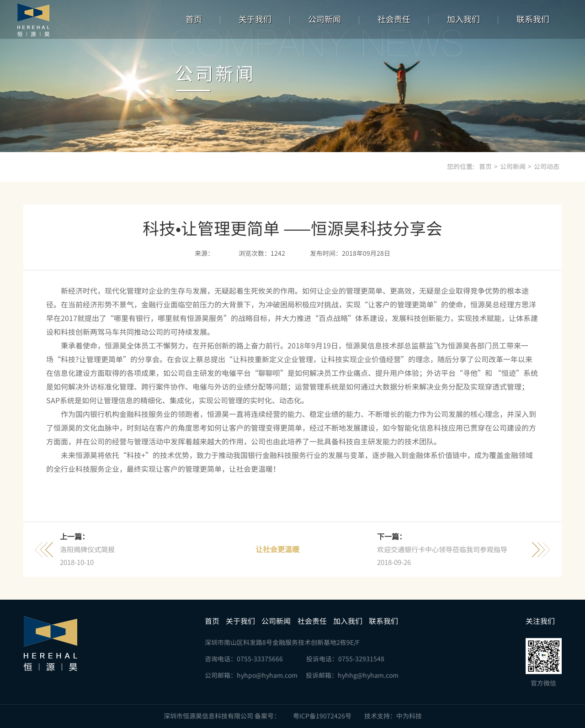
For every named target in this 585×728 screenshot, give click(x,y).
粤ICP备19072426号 (322, 716)
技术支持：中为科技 (393, 716)
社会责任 (394, 19)
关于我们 (255, 19)
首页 (194, 19)
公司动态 (547, 167)
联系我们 (533, 19)
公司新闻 (324, 19)
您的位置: (461, 167)
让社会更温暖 (277, 549)
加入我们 (463, 19)
